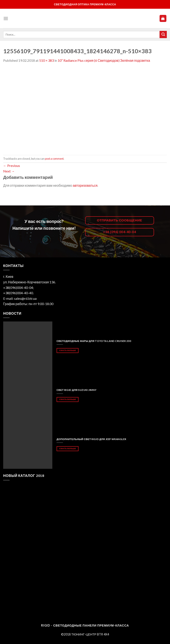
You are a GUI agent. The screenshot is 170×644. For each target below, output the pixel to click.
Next (9, 171)
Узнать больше (68, 350)
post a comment (54, 159)
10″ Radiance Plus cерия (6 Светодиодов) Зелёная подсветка (104, 60)
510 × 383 (46, 60)
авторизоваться (85, 185)
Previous (12, 166)
